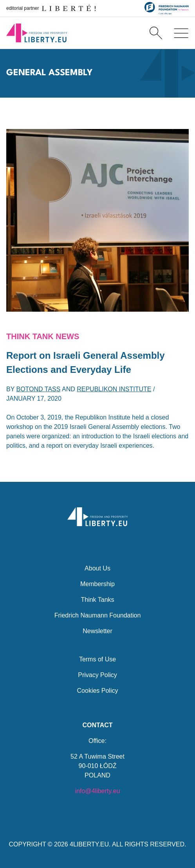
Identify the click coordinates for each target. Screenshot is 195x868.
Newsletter (97, 631)
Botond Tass (39, 389)
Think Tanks (97, 600)
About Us (97, 568)
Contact (97, 725)
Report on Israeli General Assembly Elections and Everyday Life (86, 362)
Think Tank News (43, 336)
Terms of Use (97, 659)
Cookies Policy (98, 691)
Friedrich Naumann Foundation (98, 615)
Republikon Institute (114, 389)
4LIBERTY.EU (89, 844)
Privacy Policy (97, 675)
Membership (97, 584)
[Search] (156, 33)
